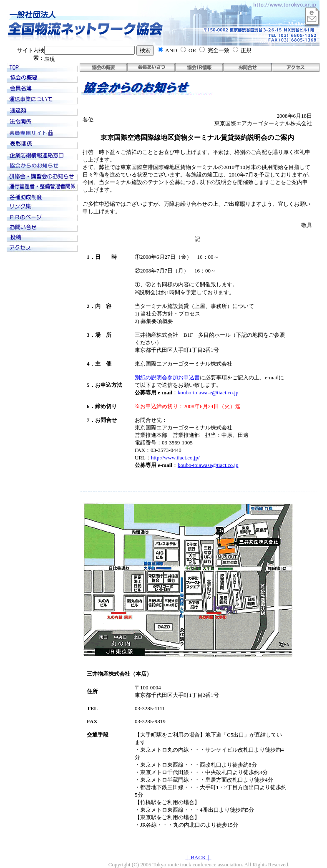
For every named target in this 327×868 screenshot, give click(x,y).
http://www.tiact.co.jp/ (175, 458)
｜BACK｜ (198, 857)
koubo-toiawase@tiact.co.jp (208, 392)
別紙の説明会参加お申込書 (167, 377)
